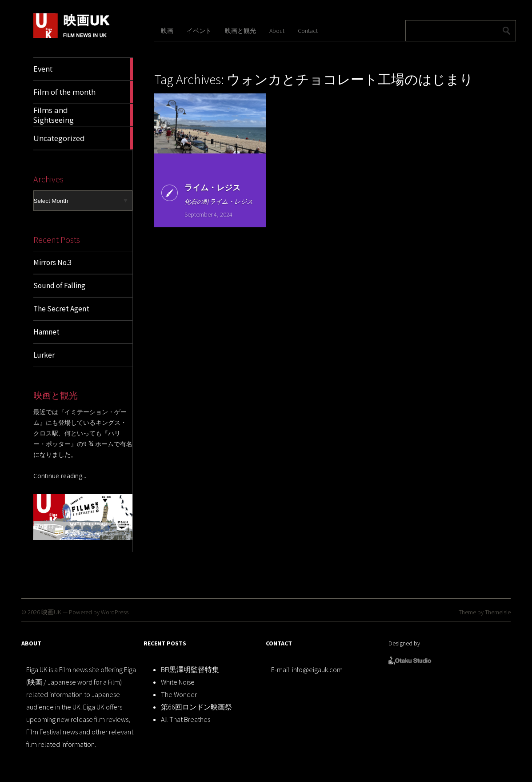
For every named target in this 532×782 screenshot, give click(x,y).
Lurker (44, 355)
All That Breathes (186, 719)
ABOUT (31, 643)
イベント (199, 31)
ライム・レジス (212, 187)
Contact (308, 31)
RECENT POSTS (165, 643)
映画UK (51, 612)
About (277, 31)
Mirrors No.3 (52, 262)
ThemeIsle (498, 612)
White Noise (178, 682)
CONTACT (279, 643)
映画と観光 (240, 31)
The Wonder (179, 694)
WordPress (115, 612)
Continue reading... (60, 476)
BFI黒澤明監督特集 (190, 669)
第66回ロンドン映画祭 (196, 707)
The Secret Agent (61, 309)
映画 (167, 31)
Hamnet (46, 332)
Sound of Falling (59, 286)
